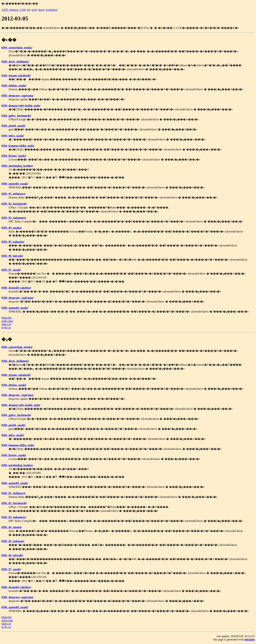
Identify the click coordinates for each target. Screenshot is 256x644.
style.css (6, 327)
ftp (29, 10)
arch (34, 10)
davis (41, 10)
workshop (51, 10)
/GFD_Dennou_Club (13, 10)
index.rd (6, 324)
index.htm (7, 321)
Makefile (7, 318)
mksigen (249, 639)
